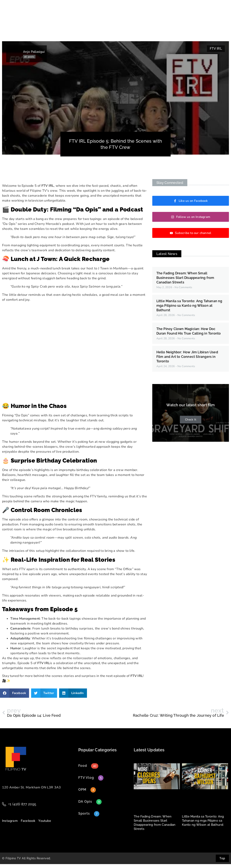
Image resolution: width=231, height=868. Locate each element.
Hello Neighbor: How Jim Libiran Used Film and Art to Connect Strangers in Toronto (187, 361)
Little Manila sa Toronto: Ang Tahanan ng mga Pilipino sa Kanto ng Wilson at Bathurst (189, 309)
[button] (15, 697)
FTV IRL (216, 53)
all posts (29, 61)
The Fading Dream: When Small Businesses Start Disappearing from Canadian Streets (185, 282)
